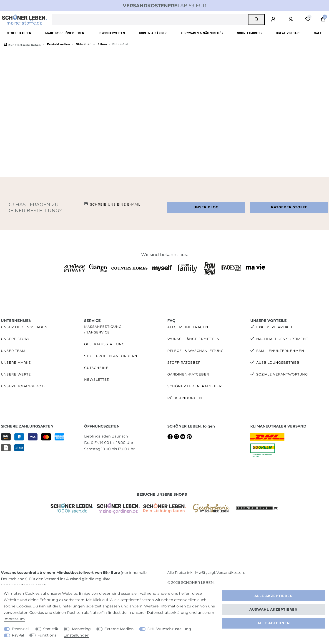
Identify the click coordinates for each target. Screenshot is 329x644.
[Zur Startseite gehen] (22, 45)
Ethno (102, 44)
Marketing (81, 629)
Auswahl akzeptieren (274, 609)
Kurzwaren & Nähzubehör (202, 33)
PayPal (18, 635)
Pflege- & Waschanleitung (196, 351)
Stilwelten (83, 44)
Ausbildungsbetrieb (278, 363)
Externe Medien (119, 629)
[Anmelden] (274, 19)
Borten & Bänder (153, 33)
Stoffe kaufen (19, 33)
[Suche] (256, 20)
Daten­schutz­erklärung (168, 613)
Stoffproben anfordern (111, 356)
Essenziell (21, 629)
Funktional (47, 635)
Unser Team (13, 351)
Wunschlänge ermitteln (193, 339)
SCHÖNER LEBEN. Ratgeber (195, 386)
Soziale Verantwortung (282, 374)
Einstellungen (77, 635)
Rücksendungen (185, 398)
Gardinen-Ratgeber (188, 374)
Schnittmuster (250, 33)
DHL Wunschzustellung (169, 629)
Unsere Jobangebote (23, 386)
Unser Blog (206, 207)
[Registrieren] (291, 19)
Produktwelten (112, 33)
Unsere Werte (16, 374)
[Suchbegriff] (150, 20)
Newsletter (97, 380)
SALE (318, 33)
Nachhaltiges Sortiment (282, 339)
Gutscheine (96, 368)
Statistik (51, 629)
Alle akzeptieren (274, 596)
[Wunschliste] (308, 19)
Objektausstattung (104, 344)
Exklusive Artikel (275, 327)
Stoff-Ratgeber (184, 363)
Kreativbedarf (288, 33)
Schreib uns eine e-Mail (115, 204)
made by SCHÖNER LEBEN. (65, 33)
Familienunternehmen (280, 351)
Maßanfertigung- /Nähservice (104, 329)
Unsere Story (15, 339)
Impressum (14, 619)
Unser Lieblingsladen (24, 327)
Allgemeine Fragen (188, 327)
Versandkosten (230, 573)
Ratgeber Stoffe (289, 207)
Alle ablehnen (274, 623)
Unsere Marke (16, 363)
